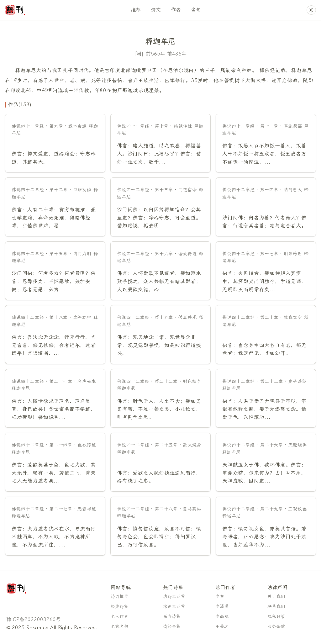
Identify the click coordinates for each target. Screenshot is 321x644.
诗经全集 (172, 627)
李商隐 (222, 617)
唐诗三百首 (174, 596)
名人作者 (119, 617)
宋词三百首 (174, 607)
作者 (176, 10)
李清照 (222, 607)
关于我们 (276, 596)
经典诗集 (119, 607)
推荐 (136, 10)
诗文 (156, 10)
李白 (220, 596)
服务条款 (276, 627)
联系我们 (276, 607)
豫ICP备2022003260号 (34, 619)
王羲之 (222, 627)
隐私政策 (276, 617)
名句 (196, 10)
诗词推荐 (119, 596)
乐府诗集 (172, 617)
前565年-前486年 (166, 54)
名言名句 (119, 627)
